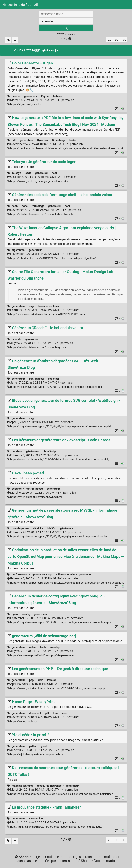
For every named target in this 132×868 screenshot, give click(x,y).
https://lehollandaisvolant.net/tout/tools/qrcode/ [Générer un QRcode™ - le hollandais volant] (37, 347)
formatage (38, 206)
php (31, 680)
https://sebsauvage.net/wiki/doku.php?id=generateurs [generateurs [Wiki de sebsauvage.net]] (41, 655)
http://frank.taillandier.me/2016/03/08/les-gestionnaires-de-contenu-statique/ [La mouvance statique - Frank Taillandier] (55, 827)
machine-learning (22, 786)
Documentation (105, 861)
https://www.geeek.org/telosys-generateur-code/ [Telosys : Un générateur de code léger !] (38, 181)
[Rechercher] (66, 28)
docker (73, 140)
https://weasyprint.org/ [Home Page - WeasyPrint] (22, 721)
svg (31, 306)
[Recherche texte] (66, 14)
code (28, 173)
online (33, 647)
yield (40, 680)
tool (55, 173)
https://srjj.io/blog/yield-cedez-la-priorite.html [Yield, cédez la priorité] (35, 754)
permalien (41, 100)
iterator (52, 680)
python (33, 746)
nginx (15, 614)
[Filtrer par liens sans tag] (8, 40)
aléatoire (38, 528)
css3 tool (53, 379)
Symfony (43, 140)
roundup (55, 647)
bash (15, 206)
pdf (14, 140)
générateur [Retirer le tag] (50, 50)
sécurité (17, 489)
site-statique (37, 819)
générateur (31, 96)
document (35, 713)
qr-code (16, 339)
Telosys (16, 173)
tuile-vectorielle (65, 575)
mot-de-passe (34, 489)
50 (116, 40)
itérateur (17, 451)
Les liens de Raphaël (21, 5)
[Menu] (128, 6)
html (56, 713)
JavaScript (50, 451)
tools (43, 647)
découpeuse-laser (48, 306)
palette (16, 96)
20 (110, 40)
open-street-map (42, 575)
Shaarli (24, 857)
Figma (45, 96)
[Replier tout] (15, 40)
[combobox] (66, 21)
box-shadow (37, 379)
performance (20, 575)
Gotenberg (58, 140)
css (64, 713)
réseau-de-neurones (49, 786)
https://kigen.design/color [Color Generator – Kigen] (24, 104)
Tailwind (58, 96)
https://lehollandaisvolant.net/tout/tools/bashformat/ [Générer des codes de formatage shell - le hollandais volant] (40, 214)
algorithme (18, 250)
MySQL (52, 528)
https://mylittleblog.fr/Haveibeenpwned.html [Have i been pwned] (35, 497)
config (26, 614)
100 (124, 40)
